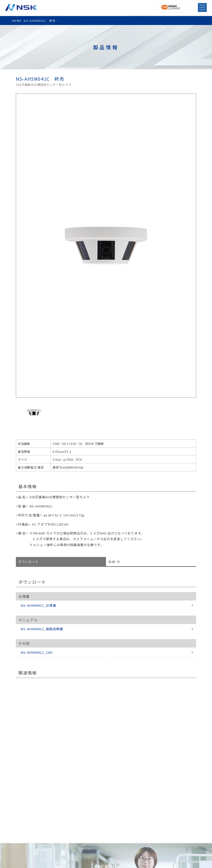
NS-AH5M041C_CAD (37, 652)
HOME (17, 21)
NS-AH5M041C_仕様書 (39, 605)
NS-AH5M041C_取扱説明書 (42, 629)
